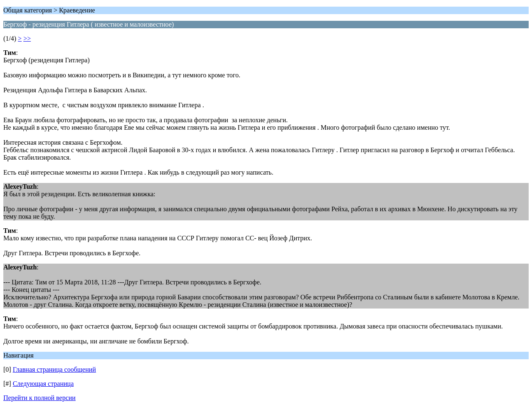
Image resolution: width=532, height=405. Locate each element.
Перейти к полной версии (39, 398)
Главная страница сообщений (54, 369)
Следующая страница (43, 384)
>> (27, 38)
